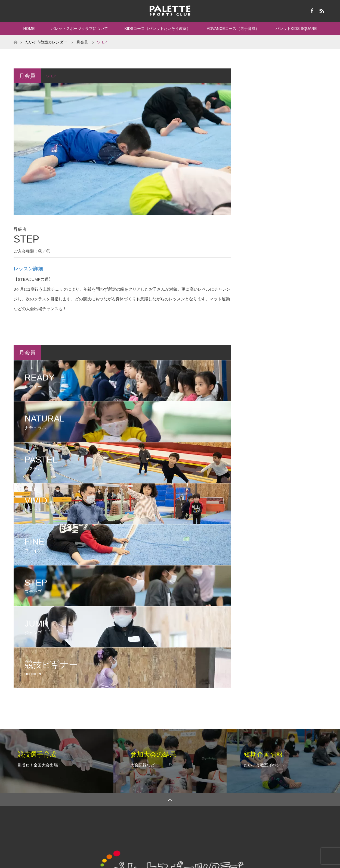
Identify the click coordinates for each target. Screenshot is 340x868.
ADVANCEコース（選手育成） (233, 29)
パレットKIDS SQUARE (296, 29)
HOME (29, 29)
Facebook (311, 10)
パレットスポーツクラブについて (79, 29)
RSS (321, 10)
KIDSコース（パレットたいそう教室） (157, 29)
